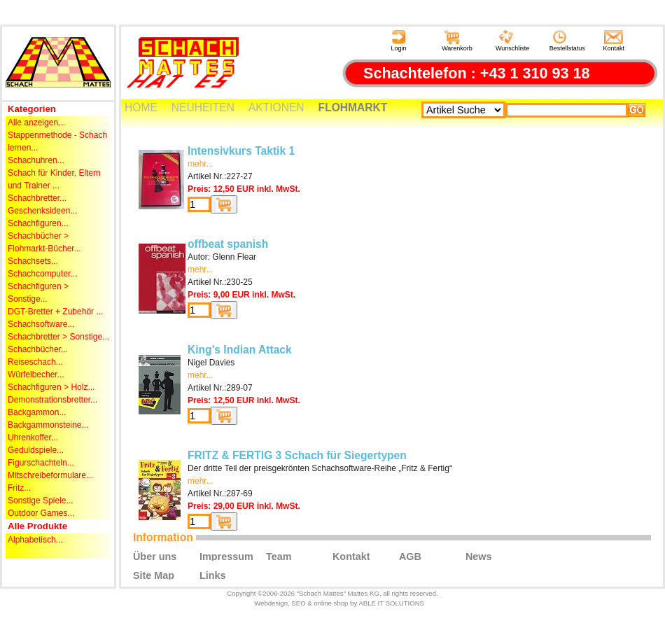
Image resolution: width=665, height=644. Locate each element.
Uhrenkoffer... (33, 437)
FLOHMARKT (353, 107)
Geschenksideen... (42, 211)
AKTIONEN (276, 107)
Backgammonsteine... (48, 425)
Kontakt (614, 41)
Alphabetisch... (35, 540)
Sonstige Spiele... (40, 500)
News (479, 556)
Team (279, 556)
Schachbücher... (38, 349)
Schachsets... (33, 261)
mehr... (201, 164)
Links (213, 575)
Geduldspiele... (36, 450)
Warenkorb (457, 41)
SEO (298, 603)
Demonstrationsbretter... (52, 400)
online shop (331, 603)
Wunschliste (512, 41)
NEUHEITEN (203, 107)
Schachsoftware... (41, 324)
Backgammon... (37, 412)
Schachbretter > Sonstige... (58, 337)
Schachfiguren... (38, 223)
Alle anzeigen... (36, 122)
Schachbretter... (37, 198)
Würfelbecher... (36, 374)
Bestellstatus (567, 41)
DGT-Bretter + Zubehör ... (55, 311)
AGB (410, 556)
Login (398, 41)
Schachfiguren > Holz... (51, 387)
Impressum (226, 556)
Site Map (154, 575)
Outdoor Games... (41, 513)
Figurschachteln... (41, 463)
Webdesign (271, 603)
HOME (141, 107)
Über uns (155, 556)
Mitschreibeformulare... (50, 475)
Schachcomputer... (42, 274)
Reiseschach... (35, 362)
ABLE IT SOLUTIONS (391, 603)
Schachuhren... (36, 160)
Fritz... (19, 488)
